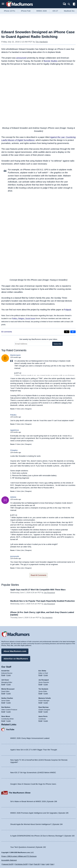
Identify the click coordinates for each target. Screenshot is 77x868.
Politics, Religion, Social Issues (24, 319)
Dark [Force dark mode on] (52, 864)
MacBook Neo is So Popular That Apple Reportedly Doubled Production (42, 601)
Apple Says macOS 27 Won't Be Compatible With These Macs (38, 590)
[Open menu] (3, 4)
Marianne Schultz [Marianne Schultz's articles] (45, 698)
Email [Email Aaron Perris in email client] (40, 721)
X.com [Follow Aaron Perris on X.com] (46, 721)
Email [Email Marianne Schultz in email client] (40, 703)
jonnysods (15, 556)
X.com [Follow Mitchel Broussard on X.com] (9, 693)
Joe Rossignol (49, 593)
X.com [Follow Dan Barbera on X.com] (9, 712)
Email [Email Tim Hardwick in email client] (40, 693)
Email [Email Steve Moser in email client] (3, 721)
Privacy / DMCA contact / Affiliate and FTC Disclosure (19, 856)
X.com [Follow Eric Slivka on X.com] (46, 675)
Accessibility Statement (9, 860)
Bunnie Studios (51, 61)
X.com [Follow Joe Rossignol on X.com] (46, 684)
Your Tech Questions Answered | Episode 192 (28, 847)
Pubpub (68, 310)
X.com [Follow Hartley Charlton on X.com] (9, 703)
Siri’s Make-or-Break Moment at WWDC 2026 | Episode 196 (34, 801)
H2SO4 (13, 497)
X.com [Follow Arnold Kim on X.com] (9, 675)
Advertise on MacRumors (16, 659)
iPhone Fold (26, 11)
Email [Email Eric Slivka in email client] (40, 675)
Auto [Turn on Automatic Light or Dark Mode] (43, 864)
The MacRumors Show (20, 793)
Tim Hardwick (42, 42)
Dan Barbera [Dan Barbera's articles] (6, 707)
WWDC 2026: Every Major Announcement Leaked (30, 738)
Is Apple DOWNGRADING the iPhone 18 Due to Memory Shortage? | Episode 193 (42, 836)
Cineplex (14, 450)
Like (23, 409)
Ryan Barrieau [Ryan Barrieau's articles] (44, 707)
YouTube (10, 729)
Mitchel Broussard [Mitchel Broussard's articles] (8, 689)
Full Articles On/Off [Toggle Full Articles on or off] (21, 864)
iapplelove (15, 430)
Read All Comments (38, 575)
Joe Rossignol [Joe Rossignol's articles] (44, 680)
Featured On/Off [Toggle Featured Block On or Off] (8, 864)
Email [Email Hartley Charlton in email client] (3, 703)
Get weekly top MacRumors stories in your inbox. (38, 339)
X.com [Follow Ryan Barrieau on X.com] (46, 712)
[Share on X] (67, 332)
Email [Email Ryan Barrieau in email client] (40, 712)
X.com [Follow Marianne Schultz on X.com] (46, 703)
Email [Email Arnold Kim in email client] (3, 675)
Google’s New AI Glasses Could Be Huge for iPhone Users (33, 784)
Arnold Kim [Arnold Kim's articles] (5, 671)
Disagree (28, 409)
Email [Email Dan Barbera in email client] (3, 712)
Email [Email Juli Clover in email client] (3, 684)
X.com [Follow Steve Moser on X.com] (9, 721)
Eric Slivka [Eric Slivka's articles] (42, 671)
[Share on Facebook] (73, 332)
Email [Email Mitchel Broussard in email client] (3, 693)
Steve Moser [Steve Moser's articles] (6, 716)
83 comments (7, 332)
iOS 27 (55, 11)
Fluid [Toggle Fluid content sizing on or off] (31, 864)
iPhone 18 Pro (9, 11)
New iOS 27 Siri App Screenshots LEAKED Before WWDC (33, 773)
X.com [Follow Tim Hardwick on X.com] (46, 693)
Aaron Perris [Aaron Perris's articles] (43, 716)
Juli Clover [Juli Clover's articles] (5, 680)
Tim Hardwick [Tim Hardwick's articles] (43, 689)
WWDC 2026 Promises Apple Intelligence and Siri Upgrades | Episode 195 (39, 813)
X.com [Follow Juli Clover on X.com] (9, 684)
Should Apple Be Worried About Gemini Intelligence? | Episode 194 (36, 824)
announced (21, 58)
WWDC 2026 (42, 11)
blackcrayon (15, 355)
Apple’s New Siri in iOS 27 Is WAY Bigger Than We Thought (34, 750)
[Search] (70, 4)
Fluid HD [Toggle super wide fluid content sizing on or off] (37, 864)
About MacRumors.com (15, 651)
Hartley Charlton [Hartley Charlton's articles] (7, 698)
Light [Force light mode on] (47, 864)
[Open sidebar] (74, 4)
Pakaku (13, 415)
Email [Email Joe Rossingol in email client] (40, 684)
